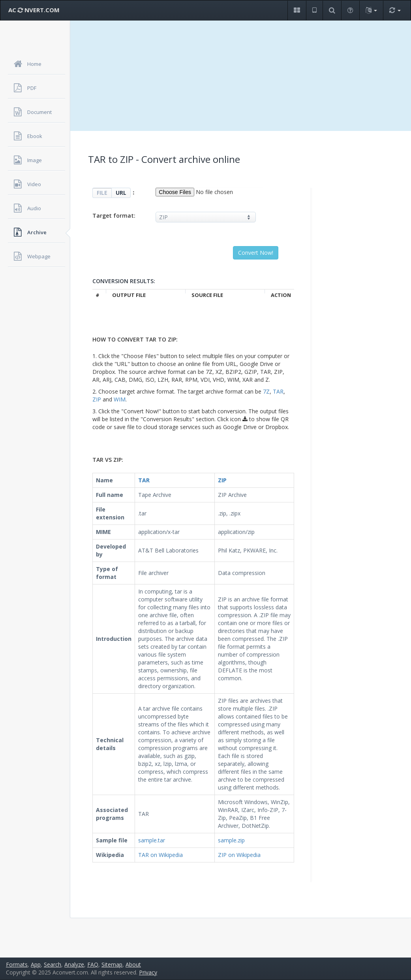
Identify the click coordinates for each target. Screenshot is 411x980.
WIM (120, 399)
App (36, 964)
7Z (266, 391)
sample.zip (231, 840)
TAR (278, 391)
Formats (17, 964)
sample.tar (152, 840)
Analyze (74, 964)
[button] (297, 10)
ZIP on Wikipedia (239, 855)
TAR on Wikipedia (160, 855)
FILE (102, 193)
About (133, 964)
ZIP (97, 399)
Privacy (148, 972)
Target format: (114, 216)
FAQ (93, 964)
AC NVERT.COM (34, 10)
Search (53, 964)
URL (121, 193)
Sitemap (112, 964)
